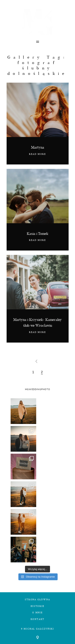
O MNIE (37, 612)
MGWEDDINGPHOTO (37, 389)
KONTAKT (38, 619)
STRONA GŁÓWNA (37, 599)
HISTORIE (37, 606)
